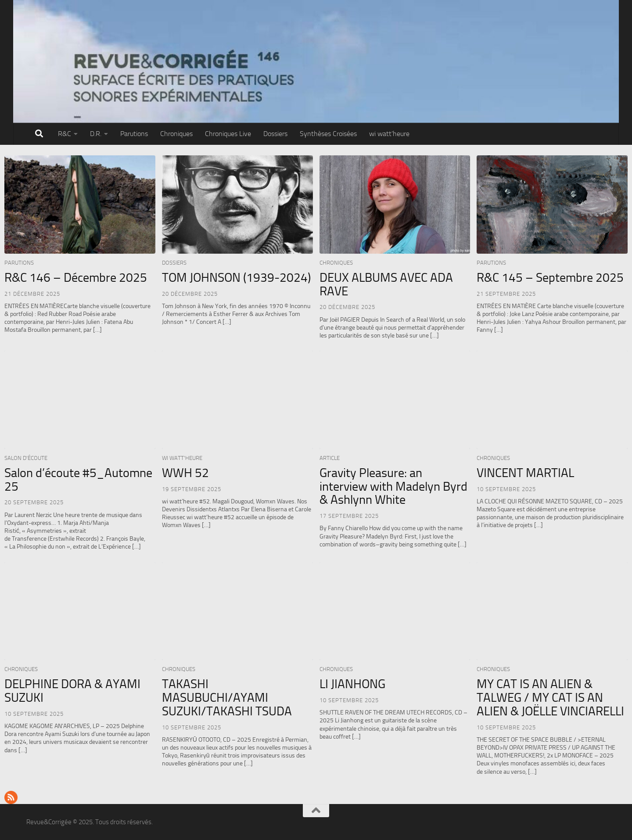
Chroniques (176, 134)
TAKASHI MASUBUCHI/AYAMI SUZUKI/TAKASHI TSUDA (227, 698)
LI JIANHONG (352, 684)
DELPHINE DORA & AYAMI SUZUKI (72, 691)
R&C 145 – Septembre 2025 (550, 278)
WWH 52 (185, 473)
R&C (65, 134)
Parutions (134, 134)
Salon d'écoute (26, 458)
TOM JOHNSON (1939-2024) (236, 278)
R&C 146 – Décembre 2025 (76, 278)
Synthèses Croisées (328, 134)
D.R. (96, 134)
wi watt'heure (182, 458)
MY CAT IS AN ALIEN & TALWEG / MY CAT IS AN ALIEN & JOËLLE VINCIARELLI (550, 698)
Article (330, 458)
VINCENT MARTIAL (525, 473)
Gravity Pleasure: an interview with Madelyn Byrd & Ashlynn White (393, 486)
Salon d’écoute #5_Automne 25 (78, 480)
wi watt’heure (389, 134)
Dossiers (275, 134)
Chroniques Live (228, 134)
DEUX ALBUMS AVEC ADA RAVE (386, 284)
